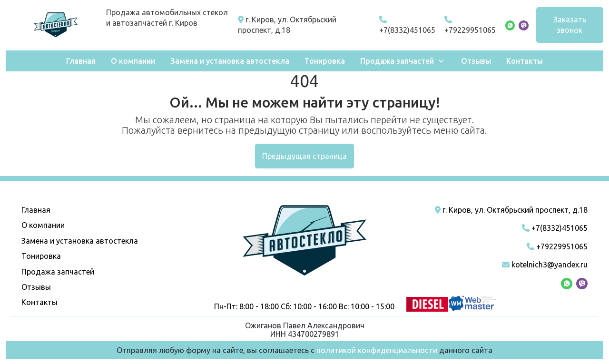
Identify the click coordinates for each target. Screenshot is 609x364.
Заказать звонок (570, 25)
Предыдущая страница (304, 156)
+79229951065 (470, 25)
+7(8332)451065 (407, 25)
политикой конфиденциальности (377, 350)
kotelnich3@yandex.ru (545, 265)
